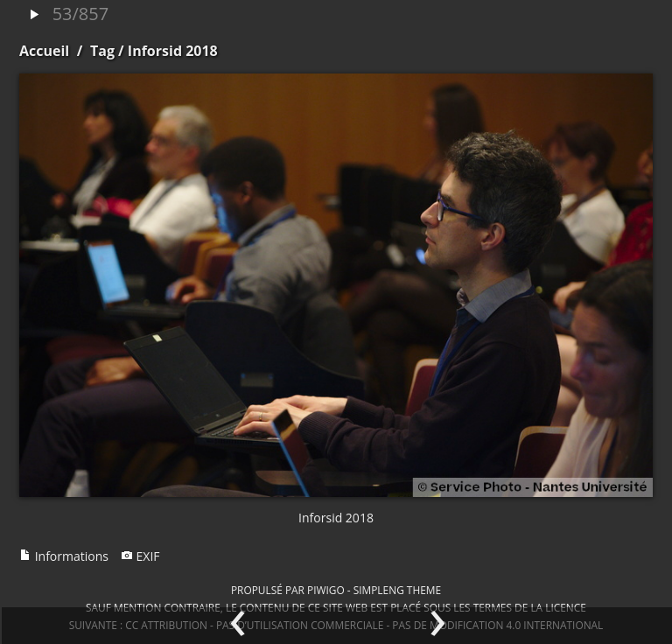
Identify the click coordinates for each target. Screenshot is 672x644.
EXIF (140, 556)
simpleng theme (397, 590)
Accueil (44, 51)
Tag (102, 51)
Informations (64, 556)
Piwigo (326, 590)
